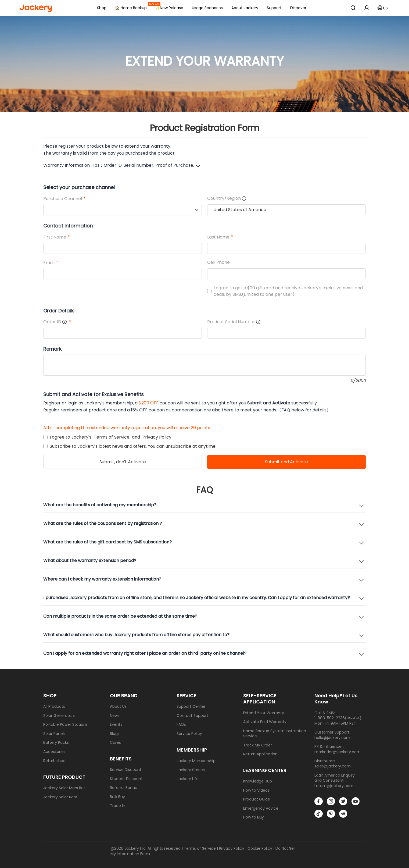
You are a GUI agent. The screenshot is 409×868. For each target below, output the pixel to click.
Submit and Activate (286, 462)
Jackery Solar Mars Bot (64, 788)
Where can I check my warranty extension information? (102, 579)
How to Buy (254, 817)
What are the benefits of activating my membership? (100, 505)
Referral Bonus (123, 788)
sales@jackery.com (333, 766)
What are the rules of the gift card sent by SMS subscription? (107, 542)
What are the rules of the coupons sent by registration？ (103, 523)
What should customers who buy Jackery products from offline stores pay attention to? (136, 635)
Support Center (191, 707)
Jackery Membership (196, 761)
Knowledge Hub (258, 781)
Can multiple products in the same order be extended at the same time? (120, 616)
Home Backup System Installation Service (275, 734)
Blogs (115, 734)
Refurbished (54, 761)
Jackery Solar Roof (60, 797)
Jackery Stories (191, 770)
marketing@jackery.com (338, 752)
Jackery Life (188, 779)
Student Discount (126, 779)
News (115, 716)
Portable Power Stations (65, 725)
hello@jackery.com (332, 738)
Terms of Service (112, 437)
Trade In (118, 806)
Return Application (260, 754)
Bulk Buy (117, 797)
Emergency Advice (261, 808)
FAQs (181, 725)
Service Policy (189, 734)
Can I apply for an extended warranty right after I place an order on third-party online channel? (145, 653)
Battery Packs (56, 743)
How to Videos (256, 790)
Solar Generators (59, 716)
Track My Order (258, 745)
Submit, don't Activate (123, 462)
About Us (118, 707)
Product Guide (257, 799)
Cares (115, 743)
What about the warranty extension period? (90, 561)
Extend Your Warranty (264, 713)
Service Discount (126, 770)
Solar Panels (54, 734)
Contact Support (192, 716)
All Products (54, 707)
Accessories (54, 752)
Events (116, 725)
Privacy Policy (157, 437)
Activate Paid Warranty (265, 722)
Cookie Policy (260, 848)
